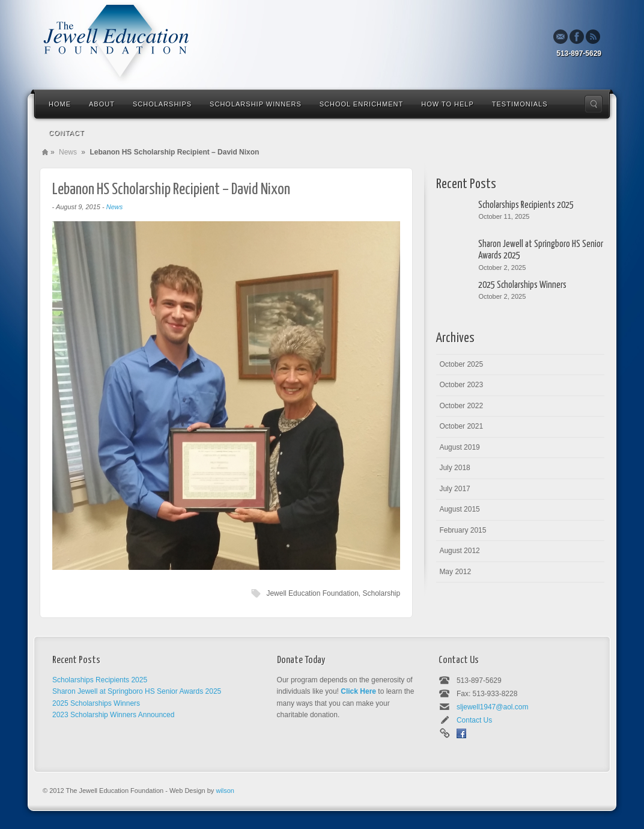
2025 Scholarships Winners (522, 285)
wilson (225, 791)
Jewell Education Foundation (312, 593)
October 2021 (461, 426)
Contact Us (474, 720)
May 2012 (455, 572)
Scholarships (162, 104)
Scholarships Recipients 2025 (526, 205)
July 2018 (454, 468)
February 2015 (463, 530)
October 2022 (461, 406)
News (68, 152)
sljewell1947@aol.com (493, 707)
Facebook (577, 37)
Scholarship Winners (256, 104)
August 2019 (459, 447)
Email (560, 37)
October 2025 (461, 364)
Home (60, 104)
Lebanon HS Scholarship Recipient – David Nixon (171, 190)
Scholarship (381, 593)
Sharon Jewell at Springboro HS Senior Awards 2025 (541, 250)
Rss (593, 37)
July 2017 (454, 489)
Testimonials (520, 104)
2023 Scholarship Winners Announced (113, 715)
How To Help (448, 104)
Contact (66, 133)
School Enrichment (361, 104)
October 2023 (461, 385)
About (102, 104)
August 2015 (459, 509)
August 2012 (459, 551)
